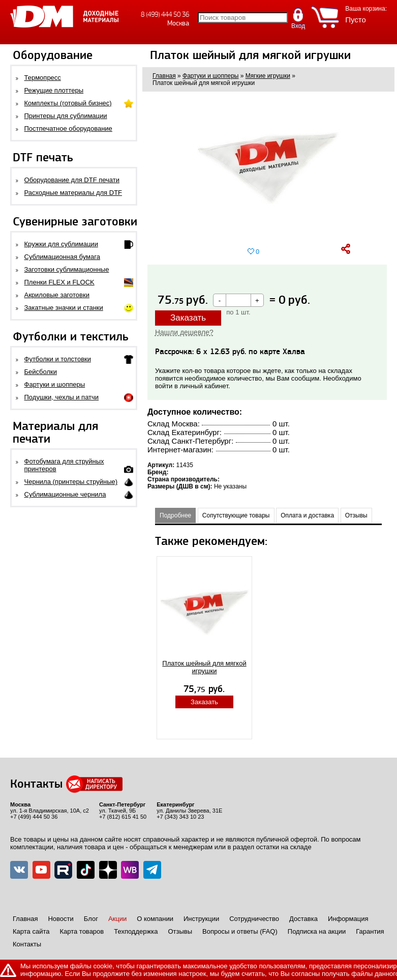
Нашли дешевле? (184, 332)
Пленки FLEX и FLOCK (59, 282)
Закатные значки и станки (64, 308)
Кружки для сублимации (61, 244)
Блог (91, 919)
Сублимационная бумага (62, 257)
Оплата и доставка (307, 515)
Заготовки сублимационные (67, 269)
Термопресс (43, 78)
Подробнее (175, 515)
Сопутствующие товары (236, 515)
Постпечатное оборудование (68, 128)
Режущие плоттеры (54, 90)
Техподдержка (136, 931)
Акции (117, 919)
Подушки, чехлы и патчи (62, 397)
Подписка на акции (317, 931)
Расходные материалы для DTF (73, 193)
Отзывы (356, 515)
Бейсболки (41, 372)
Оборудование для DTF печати (72, 180)
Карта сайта (31, 931)
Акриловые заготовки (57, 295)
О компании (155, 919)
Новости (60, 919)
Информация (348, 919)
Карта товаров (82, 931)
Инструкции (201, 919)
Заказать (188, 318)
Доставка (303, 919)
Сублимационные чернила (65, 494)
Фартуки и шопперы (55, 384)
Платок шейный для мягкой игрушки (204, 667)
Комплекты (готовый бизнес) (68, 103)
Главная (25, 919)
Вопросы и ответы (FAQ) (240, 931)
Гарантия (370, 931)
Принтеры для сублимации (66, 116)
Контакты (27, 944)
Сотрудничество (254, 919)
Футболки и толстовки (58, 359)
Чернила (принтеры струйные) (71, 482)
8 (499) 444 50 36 (165, 15)
